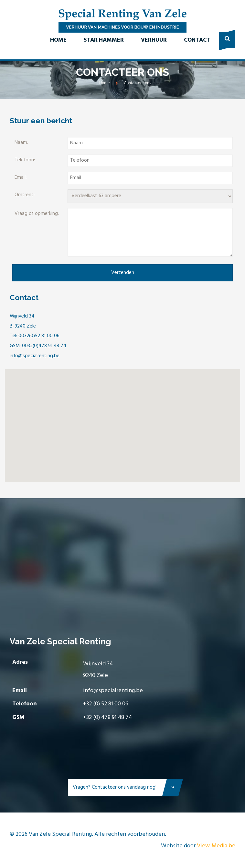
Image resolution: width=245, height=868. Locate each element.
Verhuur (154, 40)
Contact (197, 40)
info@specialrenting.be (113, 691)
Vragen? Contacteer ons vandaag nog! (125, 789)
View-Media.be (216, 846)
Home (58, 40)
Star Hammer (104, 40)
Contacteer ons (137, 83)
